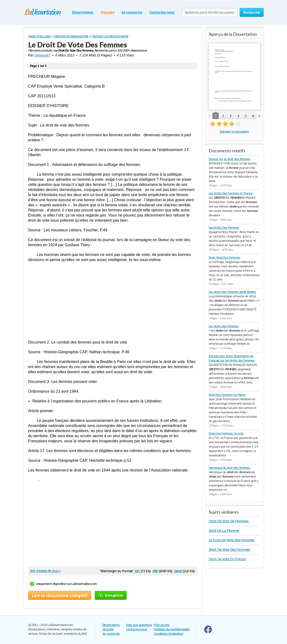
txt (137, 571)
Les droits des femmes (224, 326)
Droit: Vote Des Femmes (224, 258)
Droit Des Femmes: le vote (226, 433)
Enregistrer (111, 595)
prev (209, 116)
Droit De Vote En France (227, 559)
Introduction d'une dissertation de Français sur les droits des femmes (232, 358)
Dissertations (83, 12)
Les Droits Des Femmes (224, 228)
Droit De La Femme (224, 531)
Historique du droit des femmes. (230, 468)
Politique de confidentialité (172, 629)
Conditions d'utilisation (169, 634)
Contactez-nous (162, 12)
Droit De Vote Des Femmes (229, 549)
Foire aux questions (139, 625)
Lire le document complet (60, 595)
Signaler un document (234, 132)
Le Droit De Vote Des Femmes (232, 540)
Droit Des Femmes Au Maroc (227, 395)
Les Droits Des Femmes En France (231, 193)
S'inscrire (108, 12)
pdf (155, 571)
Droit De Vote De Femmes (229, 521)
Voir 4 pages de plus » (45, 571)
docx (178, 571)
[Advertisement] (113, 301)
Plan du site (162, 625)
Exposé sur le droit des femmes (230, 159)
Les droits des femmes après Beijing (232, 292)
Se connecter (132, 12)
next (259, 116)
